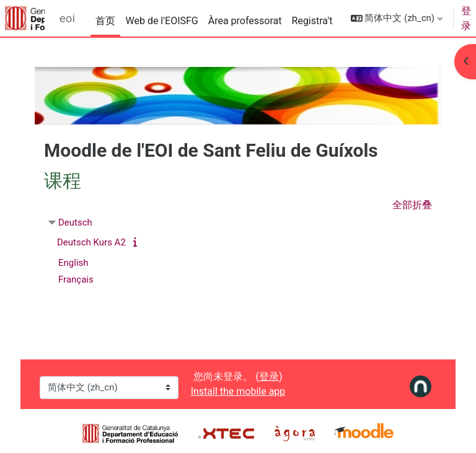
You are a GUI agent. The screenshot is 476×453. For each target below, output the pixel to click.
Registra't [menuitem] (312, 21)
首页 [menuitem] (105, 21)
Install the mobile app (238, 391)
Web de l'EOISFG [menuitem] (161, 21)
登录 (466, 18)
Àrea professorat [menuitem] (245, 21)
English (73, 263)
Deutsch (75, 222)
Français (76, 279)
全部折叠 (412, 205)
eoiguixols (68, 19)
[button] (397, 18)
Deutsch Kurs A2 (91, 242)
